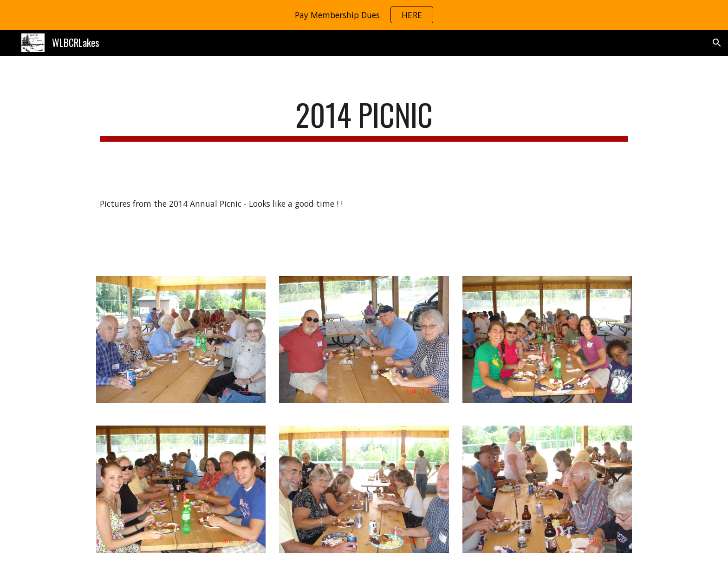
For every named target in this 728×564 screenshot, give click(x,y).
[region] (364, 15)
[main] (364, 119)
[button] (717, 43)
